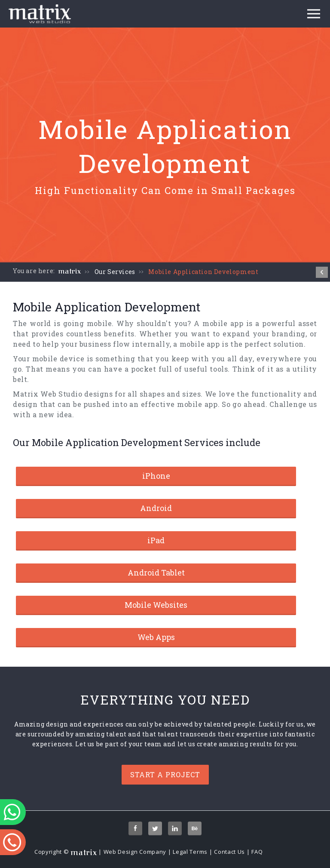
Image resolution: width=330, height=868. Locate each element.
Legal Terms (190, 852)
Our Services (115, 272)
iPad (156, 540)
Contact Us (229, 852)
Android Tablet (156, 573)
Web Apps (156, 637)
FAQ (257, 852)
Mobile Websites (156, 605)
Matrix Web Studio (48, 394)
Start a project (165, 774)
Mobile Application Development (203, 272)
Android (156, 508)
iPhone (156, 476)
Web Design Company (135, 852)
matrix (70, 271)
